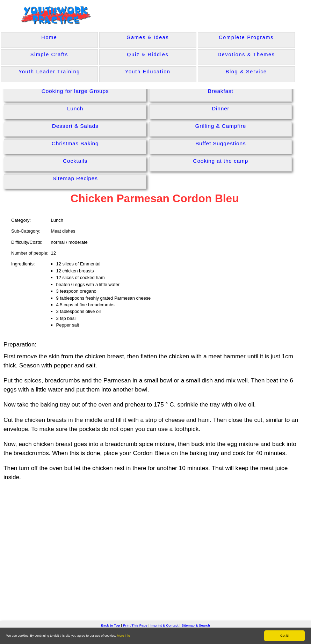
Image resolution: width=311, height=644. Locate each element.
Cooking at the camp (220, 161)
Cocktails (75, 161)
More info (124, 636)
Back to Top (110, 625)
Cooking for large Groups (75, 91)
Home (49, 37)
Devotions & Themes (246, 54)
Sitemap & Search (196, 625)
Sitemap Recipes (75, 178)
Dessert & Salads (75, 126)
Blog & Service (246, 72)
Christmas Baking (75, 143)
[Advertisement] (155, 540)
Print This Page (135, 625)
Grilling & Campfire (220, 126)
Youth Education (148, 72)
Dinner (221, 108)
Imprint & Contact (165, 625)
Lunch (75, 108)
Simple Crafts (49, 54)
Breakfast (221, 91)
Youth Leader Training (49, 72)
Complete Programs (246, 37)
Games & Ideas (148, 37)
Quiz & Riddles (148, 54)
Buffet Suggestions (221, 143)
